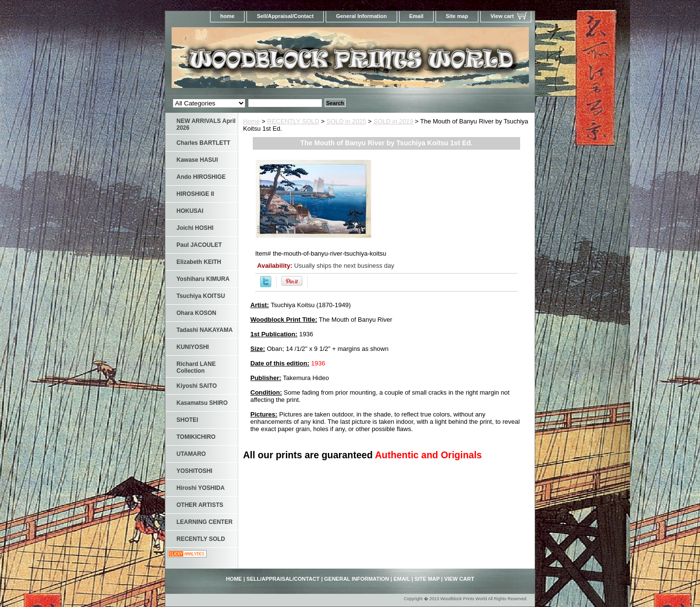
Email (416, 16)
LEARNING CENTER (204, 522)
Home (252, 121)
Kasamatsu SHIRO (202, 403)
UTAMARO (191, 454)
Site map (457, 16)
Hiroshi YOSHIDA (201, 488)
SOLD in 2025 (347, 121)
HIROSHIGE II (195, 194)
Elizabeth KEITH (199, 262)
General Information (361, 16)
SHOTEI (187, 420)
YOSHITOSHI (194, 471)
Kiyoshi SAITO (197, 386)
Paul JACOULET (199, 245)
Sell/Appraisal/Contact (285, 16)
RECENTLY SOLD (293, 121)
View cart (502, 16)
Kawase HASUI (197, 160)
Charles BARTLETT (203, 143)
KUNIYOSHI (193, 347)
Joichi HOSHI (195, 228)
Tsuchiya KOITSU (201, 296)
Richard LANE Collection (196, 367)
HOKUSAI (190, 211)
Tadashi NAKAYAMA (205, 330)
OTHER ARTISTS (200, 505)
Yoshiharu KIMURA (203, 279)
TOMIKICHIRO (196, 437)
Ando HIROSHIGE (201, 177)
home (227, 16)
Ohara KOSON (196, 313)
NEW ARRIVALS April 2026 (206, 124)
